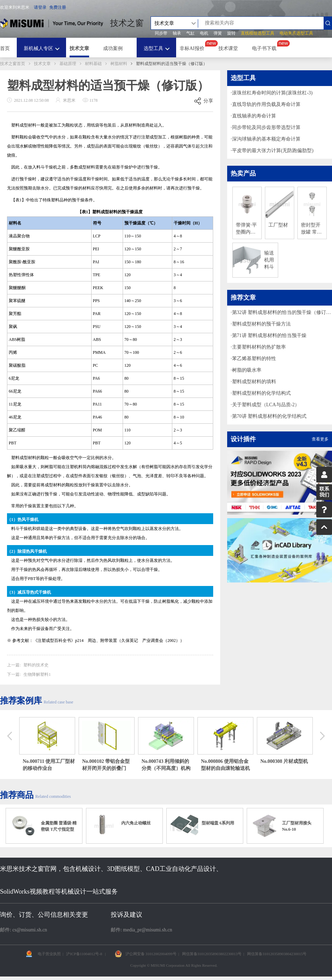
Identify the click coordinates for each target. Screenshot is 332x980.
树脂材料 (119, 64)
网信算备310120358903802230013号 (212, 954)
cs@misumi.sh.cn (30, 930)
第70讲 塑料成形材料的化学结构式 (269, 416)
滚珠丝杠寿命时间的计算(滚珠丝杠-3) (272, 93)
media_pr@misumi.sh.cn (147, 930)
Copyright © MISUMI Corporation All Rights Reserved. (174, 965)
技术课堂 (228, 48)
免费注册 (58, 7)
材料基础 (93, 64)
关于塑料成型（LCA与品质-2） (266, 405)
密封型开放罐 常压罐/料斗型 (311, 229)
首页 (5, 48)
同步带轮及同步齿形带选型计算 (266, 127)
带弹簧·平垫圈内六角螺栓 (246, 229)
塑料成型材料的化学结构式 (261, 393)
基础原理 (68, 64)
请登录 (40, 7)
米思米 (52, 23)
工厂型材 (278, 225)
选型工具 (153, 48)
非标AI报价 (192, 48)
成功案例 (113, 48)
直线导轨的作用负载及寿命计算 (266, 104)
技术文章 (79, 48)
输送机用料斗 (269, 260)
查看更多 (320, 439)
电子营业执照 (49, 954)
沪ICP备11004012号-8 (84, 954)
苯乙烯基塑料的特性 (254, 359)
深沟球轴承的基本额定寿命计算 (266, 139)
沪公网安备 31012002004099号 (151, 954)
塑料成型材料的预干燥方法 (261, 324)
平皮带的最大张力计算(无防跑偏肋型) (273, 151)
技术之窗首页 (13, 64)
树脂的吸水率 (247, 370)
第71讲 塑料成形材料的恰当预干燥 (269, 335)
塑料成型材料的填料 (254, 382)
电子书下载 (264, 48)
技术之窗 (127, 23)
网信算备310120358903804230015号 (277, 954)
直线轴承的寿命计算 (254, 116)
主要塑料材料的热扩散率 (259, 347)
